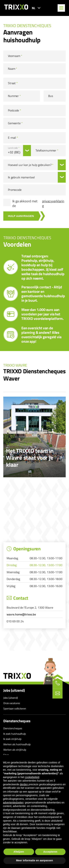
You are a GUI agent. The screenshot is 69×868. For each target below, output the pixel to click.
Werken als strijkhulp (15, 750)
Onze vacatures (12, 703)
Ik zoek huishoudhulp (15, 734)
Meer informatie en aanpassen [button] (34, 860)
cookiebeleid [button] (32, 777)
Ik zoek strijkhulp (12, 739)
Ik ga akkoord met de (39, 203)
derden (24, 784)
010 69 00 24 (15, 621)
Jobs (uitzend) (14, 690)
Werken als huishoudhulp (17, 744)
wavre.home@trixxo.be (21, 614)
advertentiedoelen (13, 803)
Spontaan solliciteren (15, 708)
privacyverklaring (53, 203)
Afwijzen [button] (19, 852)
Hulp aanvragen (21, 216)
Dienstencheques (17, 721)
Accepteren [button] (50, 852)
